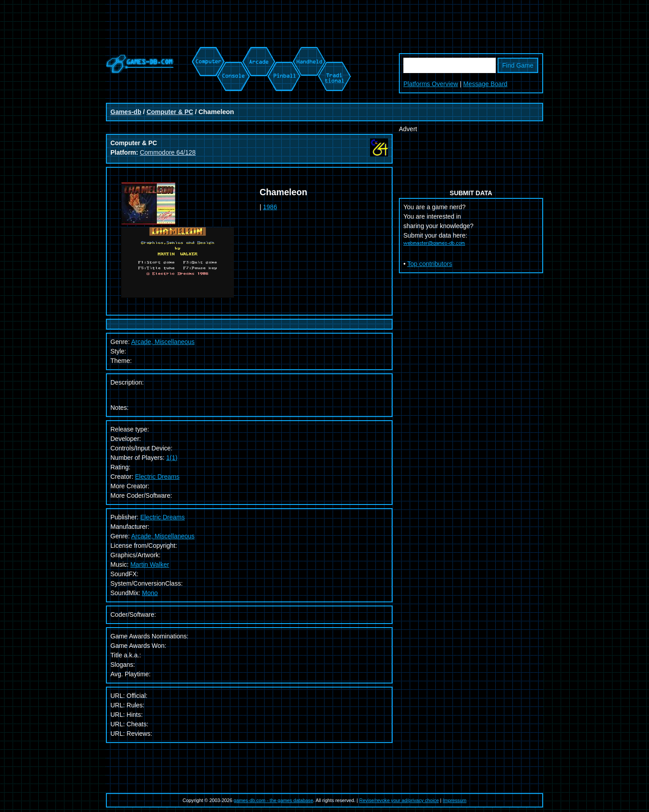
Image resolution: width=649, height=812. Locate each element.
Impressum (455, 800)
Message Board (485, 84)
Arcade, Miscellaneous (163, 536)
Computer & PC (170, 112)
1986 (270, 207)
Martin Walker (150, 564)
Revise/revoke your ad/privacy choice (399, 800)
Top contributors (430, 264)
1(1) (172, 458)
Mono (150, 593)
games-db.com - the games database (273, 800)
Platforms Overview (431, 84)
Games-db (126, 112)
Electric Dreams (157, 477)
